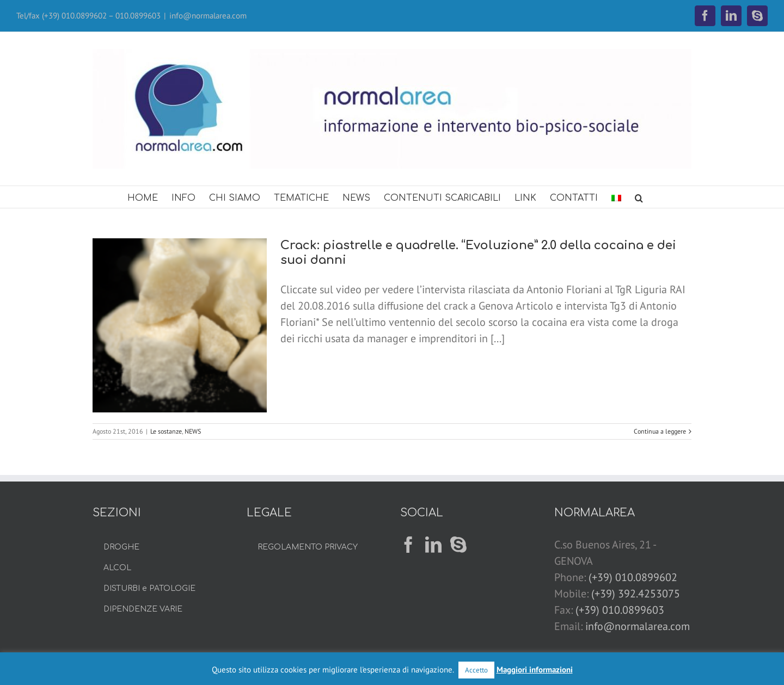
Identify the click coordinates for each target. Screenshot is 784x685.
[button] (639, 197)
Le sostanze (166, 431)
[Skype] (458, 545)
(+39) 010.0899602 (633, 577)
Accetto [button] (476, 670)
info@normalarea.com (208, 16)
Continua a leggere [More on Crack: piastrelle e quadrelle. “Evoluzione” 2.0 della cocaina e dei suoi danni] (660, 431)
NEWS (193, 431)
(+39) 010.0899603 (620, 610)
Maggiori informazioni (535, 669)
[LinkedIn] (433, 545)
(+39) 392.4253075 (636, 594)
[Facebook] (408, 545)
